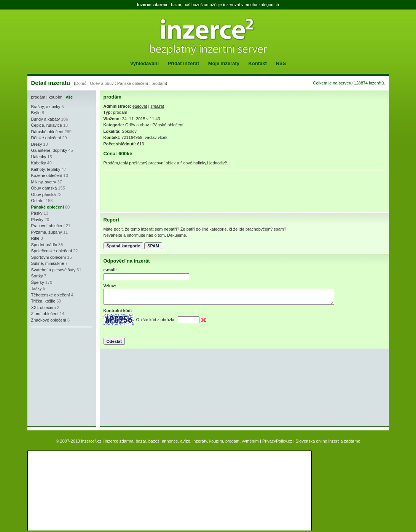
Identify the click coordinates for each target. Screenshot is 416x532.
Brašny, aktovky (46, 107)
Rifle (35, 238)
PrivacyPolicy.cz (277, 441)
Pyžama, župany (47, 232)
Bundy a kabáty (46, 119)
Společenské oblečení (52, 251)
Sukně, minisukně (48, 263)
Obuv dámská (44, 188)
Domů (81, 83)
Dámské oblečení (47, 132)
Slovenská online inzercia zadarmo (328, 441)
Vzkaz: (110, 286)
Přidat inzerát (183, 63)
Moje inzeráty (224, 63)
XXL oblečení (44, 307)
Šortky (37, 276)
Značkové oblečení (49, 320)
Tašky (37, 288)
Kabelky (39, 163)
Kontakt (258, 63)
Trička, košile (43, 301)
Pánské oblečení (133, 83)
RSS (281, 63)
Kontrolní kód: (118, 311)
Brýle (36, 113)
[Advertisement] (54, 377)
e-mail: (110, 270)
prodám (159, 83)
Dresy (37, 144)
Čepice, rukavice (47, 125)
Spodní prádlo (44, 245)
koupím (56, 97)
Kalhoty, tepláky (46, 169)
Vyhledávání (144, 63)
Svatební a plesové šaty (53, 270)
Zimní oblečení (45, 314)
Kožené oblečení (47, 175)
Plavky (37, 220)
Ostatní (38, 201)
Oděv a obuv (102, 83)
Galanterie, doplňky (49, 150)
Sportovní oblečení (49, 257)
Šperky (38, 282)
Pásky (37, 213)
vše (69, 97)
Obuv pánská (44, 194)
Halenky (39, 157)
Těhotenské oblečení (51, 295)
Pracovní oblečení (48, 226)
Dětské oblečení (46, 138)
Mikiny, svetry (44, 182)
